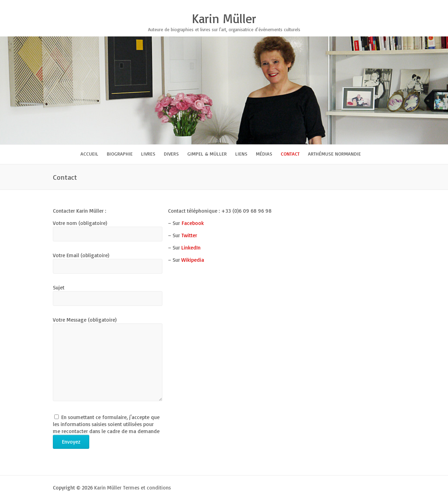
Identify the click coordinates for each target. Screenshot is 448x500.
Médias (264, 154)
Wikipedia (193, 260)
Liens (241, 154)
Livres (148, 154)
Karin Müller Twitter (346, 5)
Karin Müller (224, 19)
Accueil (89, 154)
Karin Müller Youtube (367, 5)
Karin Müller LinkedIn (378, 5)
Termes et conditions (147, 488)
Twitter (189, 235)
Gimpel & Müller (207, 154)
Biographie (120, 154)
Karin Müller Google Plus (357, 5)
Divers (171, 154)
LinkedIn (192, 248)
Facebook (193, 223)
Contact (290, 154)
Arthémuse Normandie (334, 154)
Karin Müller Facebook (336, 5)
